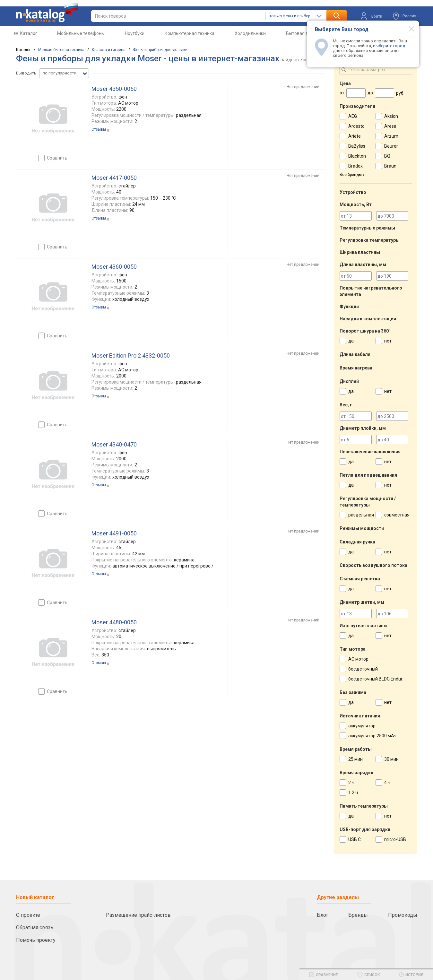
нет (388, 341)
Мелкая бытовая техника (61, 50)
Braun (390, 166)
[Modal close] (408, 29)
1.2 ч (353, 793)
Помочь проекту (36, 940)
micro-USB (395, 839)
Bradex (355, 166)
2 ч (351, 783)
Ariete (355, 136)
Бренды (358, 915)
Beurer (391, 146)
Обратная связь (35, 928)
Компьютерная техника (190, 33)
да (351, 341)
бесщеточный (363, 669)
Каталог (29, 33)
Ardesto (356, 126)
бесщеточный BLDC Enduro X (379, 679)
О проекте (28, 915)
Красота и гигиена (109, 50)
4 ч (387, 783)
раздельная (361, 515)
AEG (353, 116)
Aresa (390, 126)
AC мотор (358, 659)
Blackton (357, 156)
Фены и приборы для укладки (160, 50)
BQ (387, 156)
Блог (323, 915)
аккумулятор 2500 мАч (372, 736)
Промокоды (403, 915)
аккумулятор (362, 726)
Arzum (391, 136)
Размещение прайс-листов (138, 915)
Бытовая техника (304, 33)
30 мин (391, 759)
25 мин (355, 759)
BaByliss (357, 146)
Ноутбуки (135, 33)
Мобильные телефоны (81, 33)
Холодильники (250, 33)
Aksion (391, 116)
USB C (355, 839)
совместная (397, 515)
